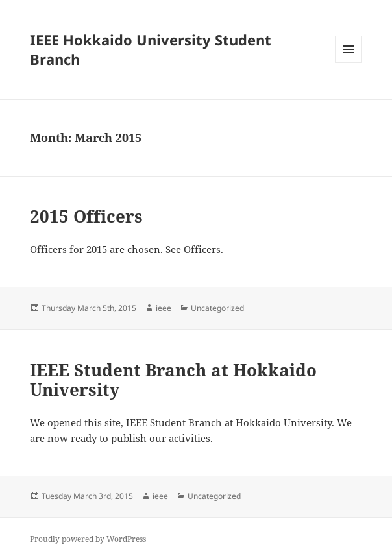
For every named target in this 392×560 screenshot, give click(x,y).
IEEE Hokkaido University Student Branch (151, 49)
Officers (202, 249)
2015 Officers (86, 216)
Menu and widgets (349, 63)
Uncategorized (217, 308)
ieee (164, 308)
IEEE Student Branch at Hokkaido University (173, 380)
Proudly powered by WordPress (88, 539)
